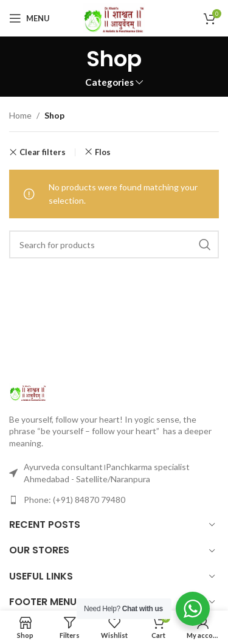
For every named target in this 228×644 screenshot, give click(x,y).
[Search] (114, 244)
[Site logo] (114, 17)
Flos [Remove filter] (103, 152)
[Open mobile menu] (29, 18)
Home (20, 115)
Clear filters (43, 152)
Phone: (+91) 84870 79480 (74, 500)
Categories (109, 82)
